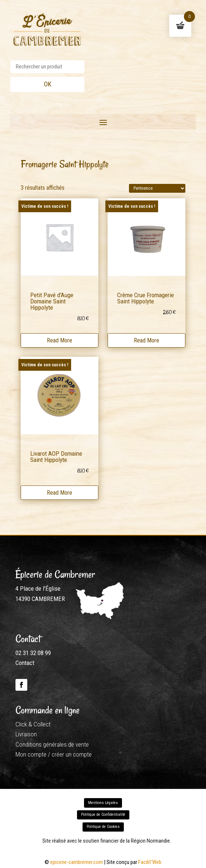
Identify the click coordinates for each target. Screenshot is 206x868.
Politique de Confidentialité (103, 814)
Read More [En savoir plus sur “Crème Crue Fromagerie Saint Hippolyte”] (147, 339)
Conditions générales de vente (52, 744)
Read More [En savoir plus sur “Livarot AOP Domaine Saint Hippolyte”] (59, 492)
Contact (25, 663)
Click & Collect (33, 724)
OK (48, 84)
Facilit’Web (150, 862)
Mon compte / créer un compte (54, 754)
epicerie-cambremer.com (76, 862)
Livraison (26, 734)
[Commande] (157, 188)
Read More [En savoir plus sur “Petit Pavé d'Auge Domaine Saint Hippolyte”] (59, 339)
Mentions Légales (103, 803)
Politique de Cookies (103, 827)
